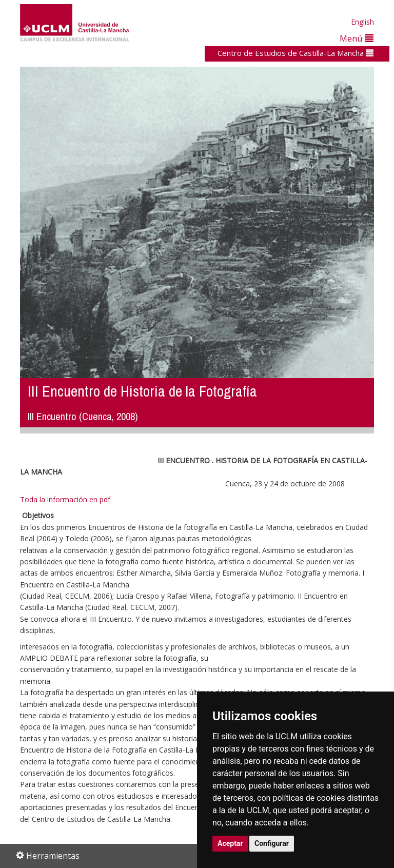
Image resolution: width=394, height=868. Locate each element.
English (362, 22)
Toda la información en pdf (65, 499)
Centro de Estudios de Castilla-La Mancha (295, 53)
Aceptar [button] (230, 843)
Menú (357, 38)
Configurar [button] (272, 843)
